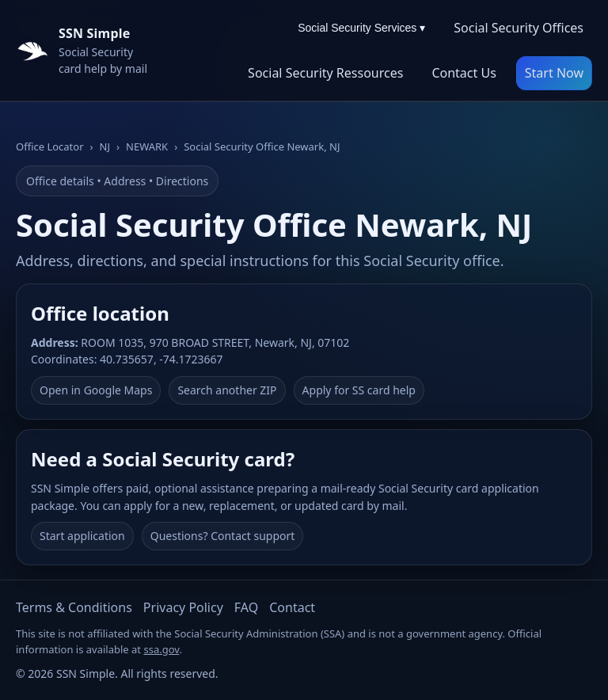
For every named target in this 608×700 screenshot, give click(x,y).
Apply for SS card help (359, 390)
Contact (292, 607)
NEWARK (147, 146)
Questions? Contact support (223, 536)
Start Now (554, 73)
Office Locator (50, 146)
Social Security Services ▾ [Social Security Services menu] (361, 28)
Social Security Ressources (325, 73)
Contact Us (464, 73)
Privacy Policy (183, 607)
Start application (82, 536)
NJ (105, 146)
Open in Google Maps (96, 390)
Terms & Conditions (74, 607)
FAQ (246, 607)
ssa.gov (161, 649)
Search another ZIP (227, 390)
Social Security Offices (519, 28)
